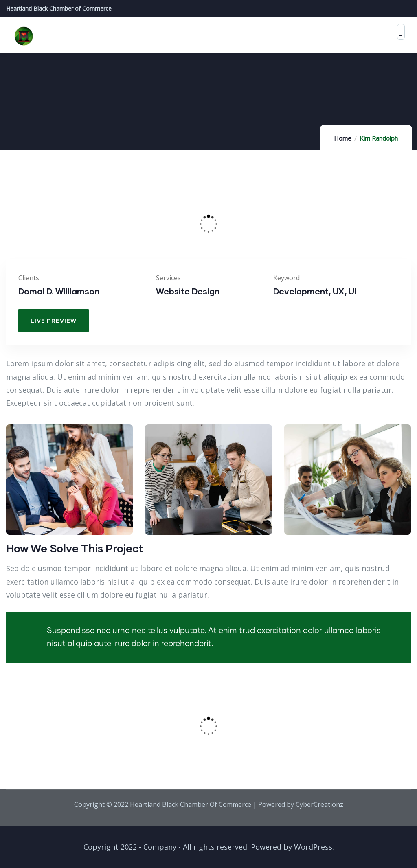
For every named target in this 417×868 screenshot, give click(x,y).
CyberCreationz (319, 804)
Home (343, 138)
